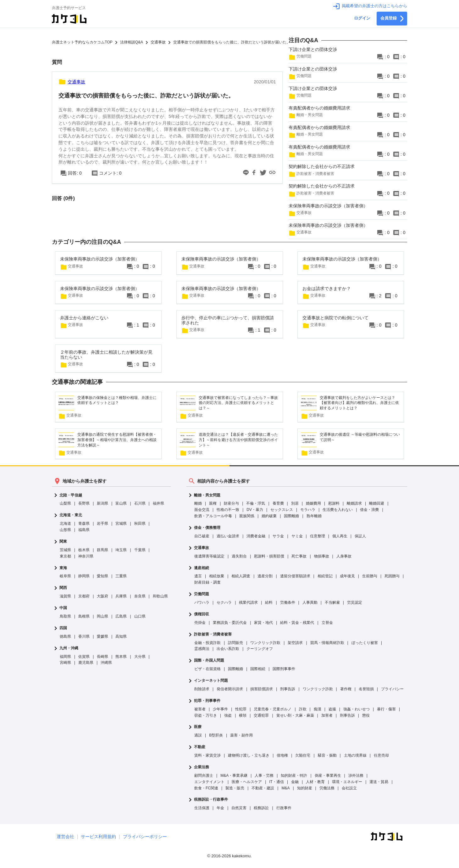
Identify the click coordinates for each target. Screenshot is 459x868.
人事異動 (310, 602)
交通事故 (202, 548)
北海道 (65, 524)
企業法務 (202, 767)
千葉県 (140, 550)
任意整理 (318, 536)
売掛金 (200, 623)
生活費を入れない (338, 510)
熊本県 (121, 657)
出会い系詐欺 (228, 649)
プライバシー (392, 689)
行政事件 (284, 808)
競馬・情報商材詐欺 (327, 643)
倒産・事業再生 (328, 776)
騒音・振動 (327, 755)
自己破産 (202, 536)
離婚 (198, 503)
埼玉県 (121, 550)
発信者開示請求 (230, 689)
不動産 (200, 747)
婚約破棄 (269, 516)
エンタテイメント (209, 782)
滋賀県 (65, 596)
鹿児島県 (86, 663)
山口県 (140, 616)
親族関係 (247, 516)
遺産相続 (202, 568)
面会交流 (202, 510)
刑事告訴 (288, 689)
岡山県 (102, 616)
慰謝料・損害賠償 (269, 556)
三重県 (121, 576)
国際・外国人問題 (209, 661)
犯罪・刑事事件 (207, 701)
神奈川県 (86, 556)
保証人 (360, 536)
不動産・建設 (263, 788)
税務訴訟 (261, 808)
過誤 (198, 735)
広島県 (121, 616)
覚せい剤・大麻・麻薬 (295, 715)
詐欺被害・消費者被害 (213, 634)
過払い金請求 (228, 536)
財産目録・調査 (207, 582)
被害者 (200, 709)
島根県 (84, 616)
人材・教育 (315, 782)
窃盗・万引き (206, 715)
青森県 (84, 524)
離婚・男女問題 (207, 495)
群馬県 (102, 550)
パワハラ (202, 602)
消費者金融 (256, 536)
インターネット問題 (211, 681)
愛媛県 (102, 636)
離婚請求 (354, 503)
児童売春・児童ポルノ (273, 709)
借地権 (282, 755)
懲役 (366, 715)
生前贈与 (370, 576)
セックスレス (282, 510)
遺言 (198, 576)
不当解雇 (332, 602)
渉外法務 (356, 776)
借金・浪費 (369, 510)
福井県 (158, 503)
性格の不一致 (228, 510)
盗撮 (332, 709)
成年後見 (347, 576)
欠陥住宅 (303, 755)
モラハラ (308, 510)
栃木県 (84, 550)
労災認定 (355, 602)
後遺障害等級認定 (209, 556)
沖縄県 (106, 663)
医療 (198, 727)
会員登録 (392, 19)
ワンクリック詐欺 (265, 643)
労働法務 (327, 788)
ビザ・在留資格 (207, 669)
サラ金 (278, 536)
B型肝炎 (216, 735)
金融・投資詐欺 (207, 643)
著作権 (346, 689)
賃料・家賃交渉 (207, 755)
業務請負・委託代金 (230, 623)
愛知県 (102, 576)
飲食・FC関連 (206, 788)
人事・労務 (264, 776)
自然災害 (239, 808)
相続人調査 (241, 576)
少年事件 (220, 709)
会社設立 (349, 788)
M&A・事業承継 (234, 776)
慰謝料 (334, 503)
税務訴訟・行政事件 (211, 800)
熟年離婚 (314, 516)
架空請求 (295, 643)
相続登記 (325, 576)
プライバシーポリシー (145, 837)
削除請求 (202, 689)
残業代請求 (248, 602)
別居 (295, 503)
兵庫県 (121, 596)
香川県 (84, 636)
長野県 (84, 503)
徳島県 (65, 636)
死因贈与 (392, 576)
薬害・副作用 (241, 735)
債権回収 (202, 614)
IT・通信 (277, 782)
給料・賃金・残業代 (297, 623)
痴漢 (318, 709)
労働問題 (202, 594)
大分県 (140, 657)
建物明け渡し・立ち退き (249, 755)
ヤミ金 (297, 536)
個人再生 (340, 536)
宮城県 (121, 524)
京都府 (84, 596)
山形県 (65, 530)
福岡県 (65, 657)
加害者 (327, 715)
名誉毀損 (366, 689)
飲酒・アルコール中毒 (213, 516)
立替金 (327, 623)
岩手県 (102, 524)
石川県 (140, 503)
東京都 (65, 556)
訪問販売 (235, 643)
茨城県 (65, 550)
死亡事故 (299, 556)
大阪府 (102, 596)
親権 (213, 503)
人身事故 (344, 556)
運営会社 (65, 837)
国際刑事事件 (284, 669)
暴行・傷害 (386, 709)
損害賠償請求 (262, 689)
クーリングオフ (260, 649)
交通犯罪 (261, 715)
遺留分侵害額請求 (295, 576)
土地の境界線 (355, 755)
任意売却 (381, 755)
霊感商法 (202, 649)
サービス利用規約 (98, 837)
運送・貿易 (379, 782)
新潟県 (102, 503)
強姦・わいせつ (357, 709)
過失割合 (239, 556)
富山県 (121, 503)
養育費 (278, 503)
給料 (269, 602)
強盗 (228, 715)
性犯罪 (241, 709)
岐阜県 (65, 576)
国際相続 (258, 669)
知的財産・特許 (294, 776)
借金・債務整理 (207, 528)
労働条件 (288, 602)
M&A (285, 788)
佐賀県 (84, 657)
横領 (243, 715)
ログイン (362, 18)
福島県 (84, 530)
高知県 (121, 636)
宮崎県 (65, 663)
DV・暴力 (255, 510)
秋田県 (140, 524)
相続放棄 (217, 576)
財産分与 (231, 503)
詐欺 (303, 709)
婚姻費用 (313, 503)
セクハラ (224, 602)
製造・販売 (235, 788)
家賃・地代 (263, 623)
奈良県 (140, 596)
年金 (220, 808)
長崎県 (102, 657)
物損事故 (322, 556)
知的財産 (305, 788)
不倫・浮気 (256, 503)
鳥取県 (65, 616)
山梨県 (65, 503)
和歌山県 (160, 596)
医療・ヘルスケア (247, 782)
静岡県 (84, 576)
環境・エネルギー (347, 782)
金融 (295, 782)
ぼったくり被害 (365, 643)
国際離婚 (291, 516)
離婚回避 (377, 503)
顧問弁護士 (204, 776)
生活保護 (202, 808)
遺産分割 (265, 576)
